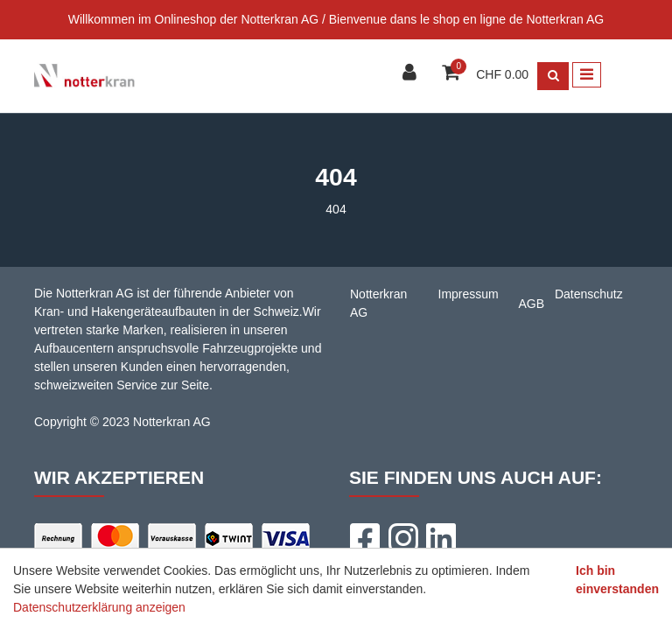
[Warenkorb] (453, 74)
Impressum (469, 294)
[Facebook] (364, 538)
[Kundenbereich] (412, 74)
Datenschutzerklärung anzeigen (99, 607)
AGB (532, 304)
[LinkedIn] (441, 538)
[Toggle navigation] (587, 75)
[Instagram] (402, 538)
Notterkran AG (378, 303)
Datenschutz (589, 294)
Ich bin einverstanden (617, 580)
